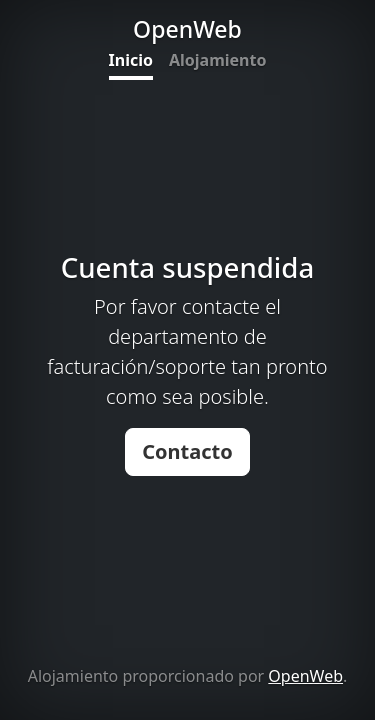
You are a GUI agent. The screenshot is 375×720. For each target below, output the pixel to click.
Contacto (187, 451)
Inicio (131, 60)
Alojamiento (217, 60)
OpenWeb (305, 676)
